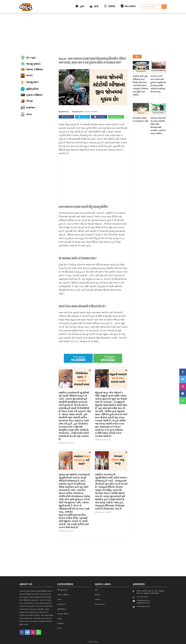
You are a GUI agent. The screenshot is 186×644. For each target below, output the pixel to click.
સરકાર (60, 599)
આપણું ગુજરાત (62, 590)
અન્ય (59, 628)
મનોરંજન (61, 623)
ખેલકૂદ (60, 619)
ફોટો (96, 590)
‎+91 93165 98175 (143, 597)
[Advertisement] (93, 34)
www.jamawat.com (143, 606)
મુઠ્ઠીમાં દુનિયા (62, 609)
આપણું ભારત (62, 604)
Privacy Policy (100, 604)
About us (98, 599)
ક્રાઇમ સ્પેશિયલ (63, 614)
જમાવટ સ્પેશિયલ (63, 595)
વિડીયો (97, 595)
